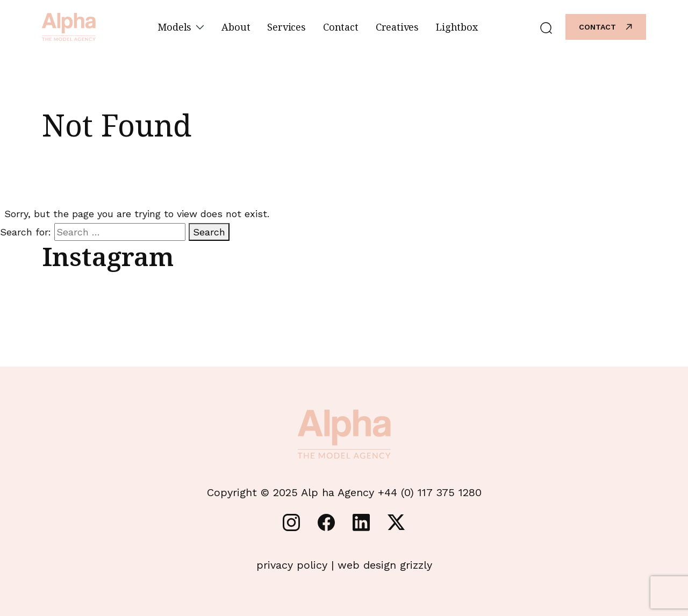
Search (209, 232)
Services (286, 27)
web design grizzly (385, 565)
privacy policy (292, 565)
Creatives (397, 27)
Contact (341, 27)
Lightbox (457, 27)
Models (181, 27)
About (236, 27)
